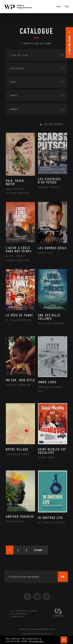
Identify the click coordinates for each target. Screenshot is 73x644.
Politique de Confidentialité (36, 634)
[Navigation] (66, 7)
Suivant (39, 550)
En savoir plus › (37, 641)
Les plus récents (54, 124)
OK (64, 640)
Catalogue (36, 31)
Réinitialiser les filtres (36, 43)
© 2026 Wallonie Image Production (36, 629)
